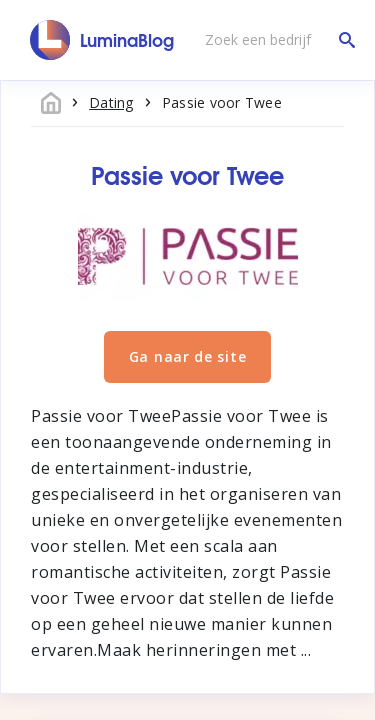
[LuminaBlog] (102, 40)
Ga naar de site (188, 356)
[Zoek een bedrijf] (275, 40)
